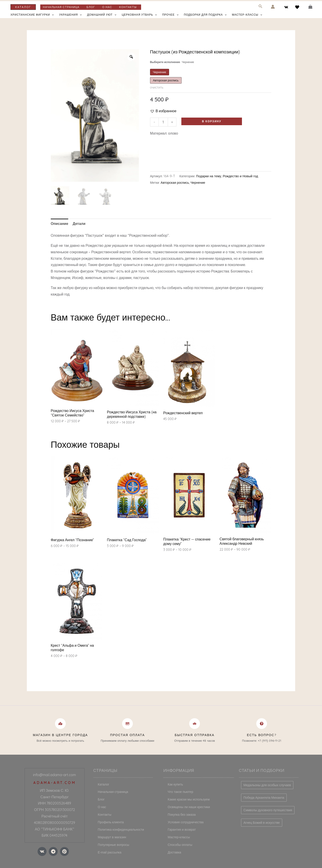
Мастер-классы (247, 15)
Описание (59, 224)
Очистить (157, 88)
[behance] (298, 7)
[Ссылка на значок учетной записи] (273, 7)
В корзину (212, 121)
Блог (91, 7)
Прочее (170, 15)
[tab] (59, 224)
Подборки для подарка (205, 15)
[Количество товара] (163, 122)
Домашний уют (102, 15)
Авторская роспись (175, 183)
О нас (107, 7)
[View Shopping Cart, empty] (310, 7)
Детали (79, 224)
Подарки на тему (209, 176)
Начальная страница (61, 7)
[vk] (287, 7)
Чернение (198, 183)
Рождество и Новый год (240, 176)
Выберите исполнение (172, 62)
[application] (52, 15)
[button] (163, 111)
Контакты (128, 7)
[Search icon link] (261, 7)
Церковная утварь (139, 15)
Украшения (71, 15)
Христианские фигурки (32, 15)
